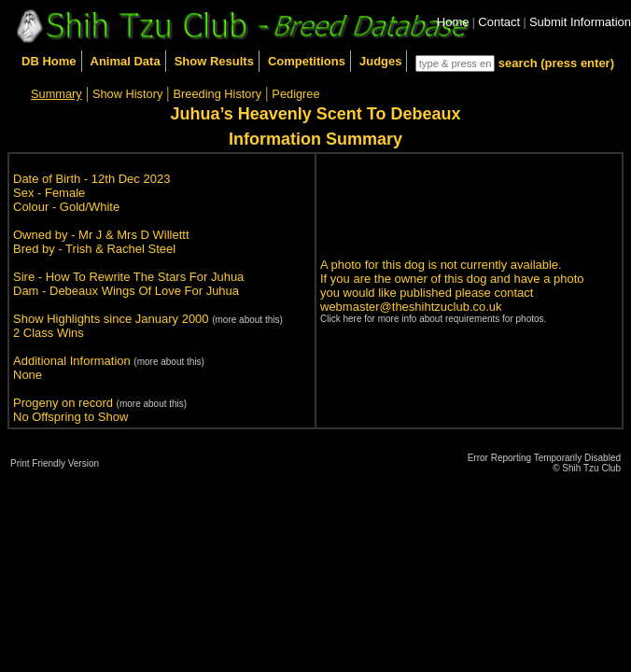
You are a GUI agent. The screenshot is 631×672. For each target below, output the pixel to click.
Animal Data (126, 61)
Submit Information (580, 22)
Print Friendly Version (55, 463)
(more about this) (247, 320)
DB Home (49, 61)
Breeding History (218, 94)
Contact (499, 22)
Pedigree (295, 94)
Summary (56, 94)
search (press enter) (556, 63)
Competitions (307, 61)
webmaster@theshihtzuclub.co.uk (411, 307)
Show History (127, 94)
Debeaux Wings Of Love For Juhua (144, 291)
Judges (381, 61)
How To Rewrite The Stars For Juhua (145, 277)
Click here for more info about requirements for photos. (433, 319)
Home (453, 22)
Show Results (214, 61)
